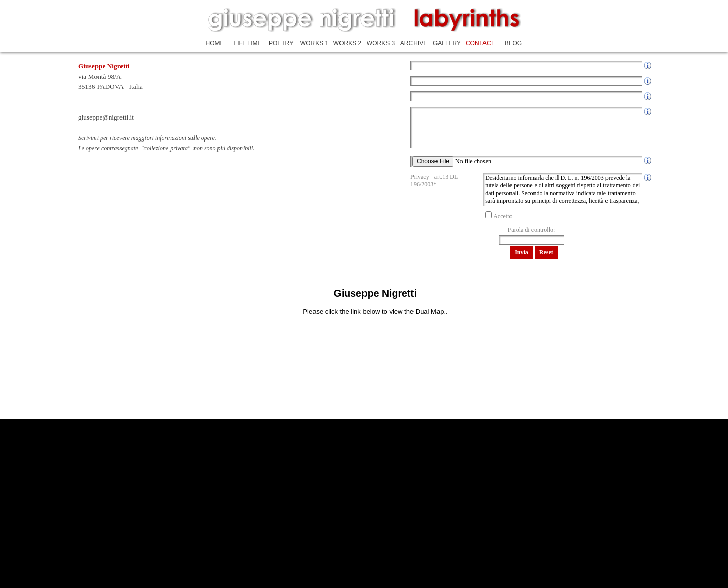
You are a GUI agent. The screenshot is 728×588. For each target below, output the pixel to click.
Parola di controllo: (532, 230)
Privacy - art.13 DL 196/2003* (434, 181)
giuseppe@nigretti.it (106, 117)
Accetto (503, 216)
